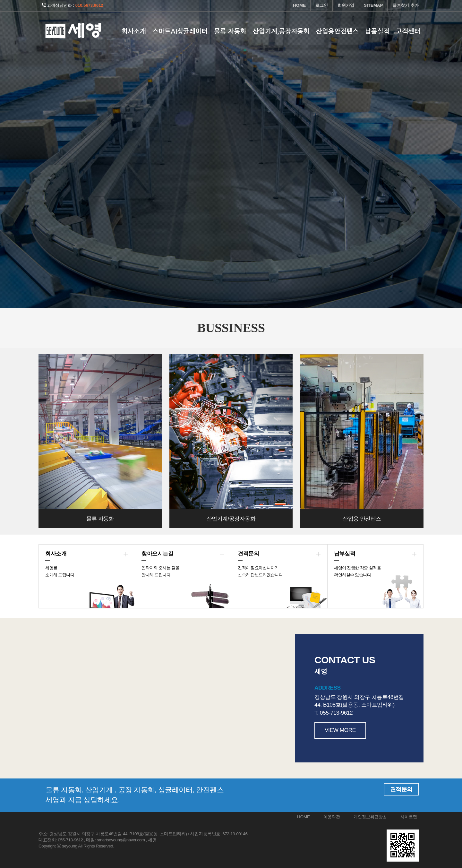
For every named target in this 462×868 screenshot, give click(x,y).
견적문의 (401, 789)
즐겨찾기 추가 (406, 5)
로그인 (322, 5)
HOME (299, 5)
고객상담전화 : (73, 5)
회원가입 (346, 5)
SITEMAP (373, 5)
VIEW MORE (340, 730)
